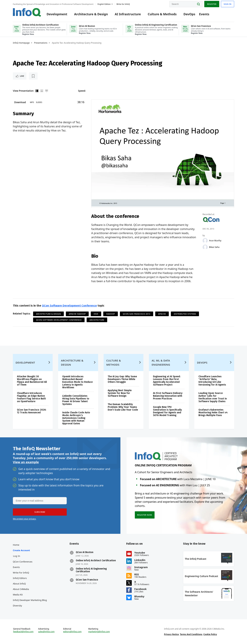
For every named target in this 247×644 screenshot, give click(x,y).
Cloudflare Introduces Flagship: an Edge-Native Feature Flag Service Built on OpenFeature (31, 397)
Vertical (37, 91)
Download (20, 102)
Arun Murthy (215, 241)
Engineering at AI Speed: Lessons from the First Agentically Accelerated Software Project (167, 381)
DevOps (189, 14)
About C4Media (21, 589)
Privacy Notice (171, 634)
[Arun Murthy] (205, 241)
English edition (104, 4)
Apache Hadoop (77, 314)
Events (204, 14)
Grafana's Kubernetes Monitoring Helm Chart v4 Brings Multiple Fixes (213, 413)
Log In (17, 556)
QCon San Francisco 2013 (137, 314)
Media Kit (18, 595)
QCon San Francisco (87, 580)
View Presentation (23, 91)
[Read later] (33, 76)
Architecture (97, 320)
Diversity (17, 606)
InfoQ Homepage (21, 43)
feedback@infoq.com (23, 632)
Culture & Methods (162, 14)
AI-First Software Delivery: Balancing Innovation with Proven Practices (168, 396)
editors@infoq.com (72, 632)
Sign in (228, 4)
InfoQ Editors (20, 578)
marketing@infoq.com (99, 632)
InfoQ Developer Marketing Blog (30, 600)
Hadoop (110, 314)
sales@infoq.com (46, 632)
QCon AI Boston (85, 552)
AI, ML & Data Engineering (161, 363)
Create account (21, 550)
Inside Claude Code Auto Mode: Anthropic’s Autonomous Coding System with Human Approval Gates (76, 418)
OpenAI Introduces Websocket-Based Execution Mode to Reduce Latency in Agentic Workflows (77, 382)
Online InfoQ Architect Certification (96, 561)
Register (212, 4)
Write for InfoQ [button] (123, 4)
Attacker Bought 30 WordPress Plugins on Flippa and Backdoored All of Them (32, 381)
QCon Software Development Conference (69, 306)
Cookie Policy (210, 634)
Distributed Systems (185, 314)
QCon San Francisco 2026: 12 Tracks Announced (32, 411)
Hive (96, 314)
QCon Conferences (23, 562)
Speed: (82, 91)
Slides (39, 102)
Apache (162, 314)
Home (16, 545)
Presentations (41, 43)
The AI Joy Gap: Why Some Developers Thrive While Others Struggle (122, 379)
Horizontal (42, 91)
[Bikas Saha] (205, 247)
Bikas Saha (214, 247)
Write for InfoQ (21, 573)
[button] (40, 512)
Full (47, 91)
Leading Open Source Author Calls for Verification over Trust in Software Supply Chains (213, 397)
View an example (26, 462)
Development (57, 14)
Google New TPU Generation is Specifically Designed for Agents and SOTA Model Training (167, 411)
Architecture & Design (91, 14)
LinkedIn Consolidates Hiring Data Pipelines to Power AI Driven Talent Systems (76, 400)
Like (22, 76)
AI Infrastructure (128, 14)
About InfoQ (19, 584)
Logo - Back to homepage (27, 12)
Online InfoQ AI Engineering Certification (91, 570)
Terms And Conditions (191, 634)
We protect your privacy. (25, 519)
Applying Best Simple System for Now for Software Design (120, 393)
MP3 (32, 102)
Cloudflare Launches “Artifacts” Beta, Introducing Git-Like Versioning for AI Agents (212, 381)
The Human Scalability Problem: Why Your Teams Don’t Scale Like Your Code (123, 407)
